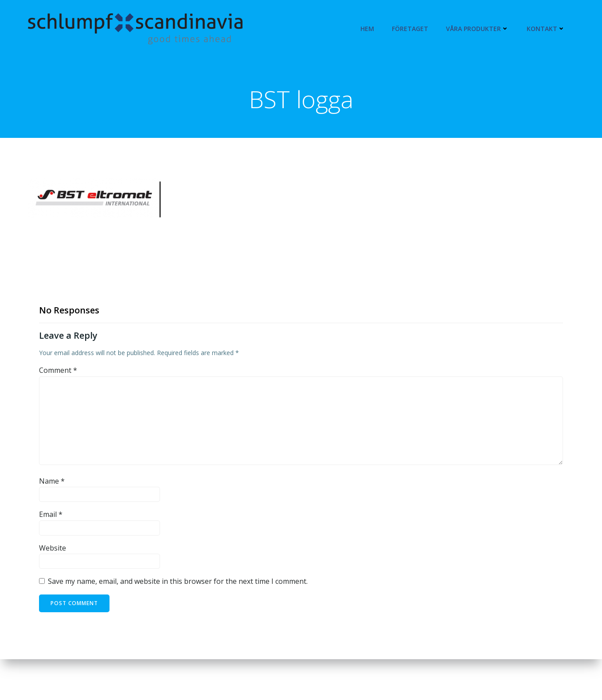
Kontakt (546, 29)
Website (53, 548)
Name (52, 481)
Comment (58, 370)
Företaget (410, 29)
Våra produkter (477, 29)
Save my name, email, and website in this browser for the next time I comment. (178, 581)
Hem (367, 29)
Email (51, 514)
